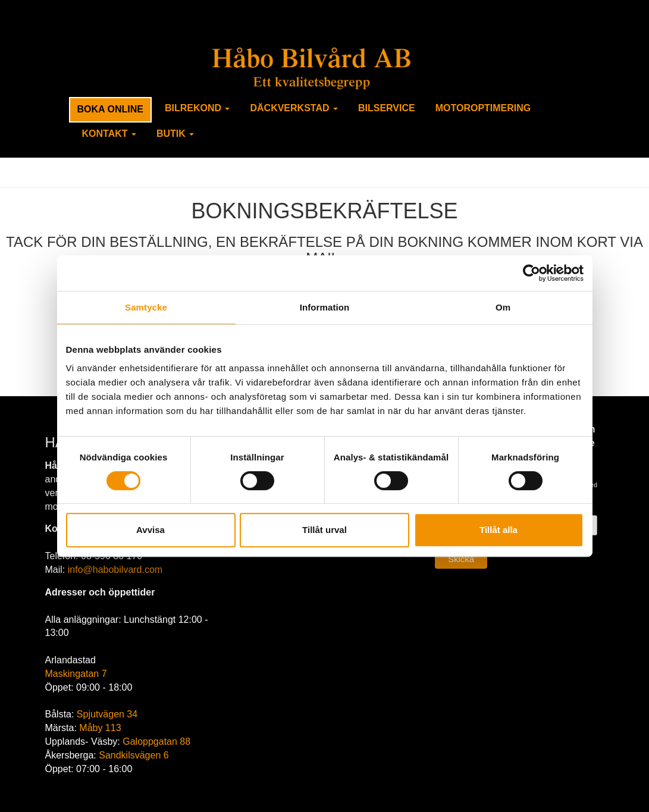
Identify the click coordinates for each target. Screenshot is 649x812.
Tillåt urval (324, 530)
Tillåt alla (498, 530)
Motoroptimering (483, 108)
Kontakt (109, 134)
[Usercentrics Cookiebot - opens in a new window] (532, 273)
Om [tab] (503, 307)
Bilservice (387, 108)
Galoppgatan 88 (156, 742)
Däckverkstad (294, 108)
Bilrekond (197, 108)
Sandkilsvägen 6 (134, 755)
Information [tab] (325, 307)
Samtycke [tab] (146, 307)
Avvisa (151, 530)
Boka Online (110, 109)
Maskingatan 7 (76, 674)
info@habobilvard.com (115, 570)
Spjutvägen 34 (107, 714)
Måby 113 (100, 728)
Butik (175, 134)
